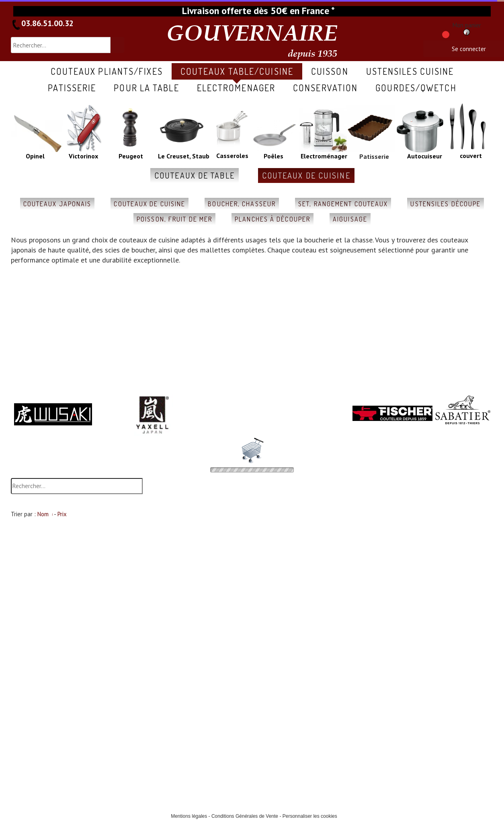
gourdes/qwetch (416, 88)
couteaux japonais (57, 204)
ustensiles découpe (446, 204)
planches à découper (272, 219)
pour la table (146, 88)
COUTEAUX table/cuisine (237, 71)
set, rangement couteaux (343, 204)
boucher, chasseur (242, 204)
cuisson (330, 71)
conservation (325, 88)
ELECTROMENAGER (236, 88)
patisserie (72, 88)
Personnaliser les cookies (310, 816)
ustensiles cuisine (410, 71)
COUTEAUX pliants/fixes (107, 71)
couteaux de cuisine (306, 175)
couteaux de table (195, 175)
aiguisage (350, 219)
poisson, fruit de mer (174, 219)
